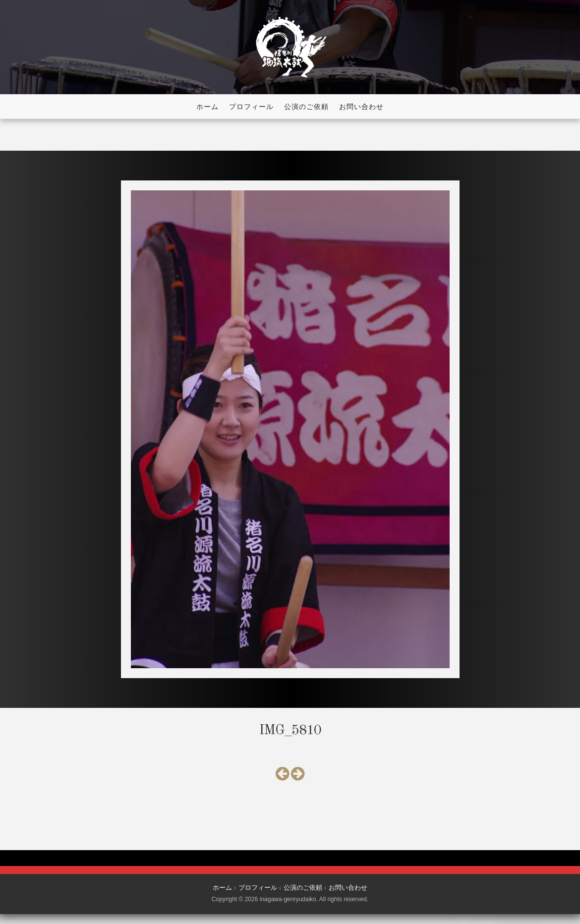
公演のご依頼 (306, 107)
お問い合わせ (361, 107)
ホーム (207, 107)
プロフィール (251, 107)
